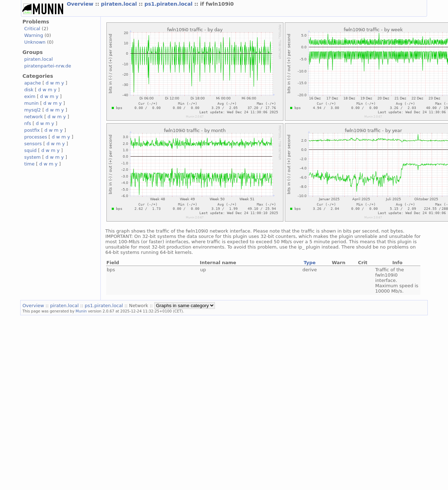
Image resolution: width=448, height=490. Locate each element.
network (34, 117)
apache (32, 83)
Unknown (35, 42)
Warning (34, 35)
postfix (32, 130)
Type (310, 263)
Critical (32, 29)
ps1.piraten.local (169, 4)
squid (30, 150)
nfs (28, 123)
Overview (81, 4)
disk (29, 90)
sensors (33, 144)
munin (31, 103)
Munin (81, 311)
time (29, 164)
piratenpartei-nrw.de (48, 66)
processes (36, 137)
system (32, 157)
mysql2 (32, 110)
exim (30, 96)
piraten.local (120, 4)
